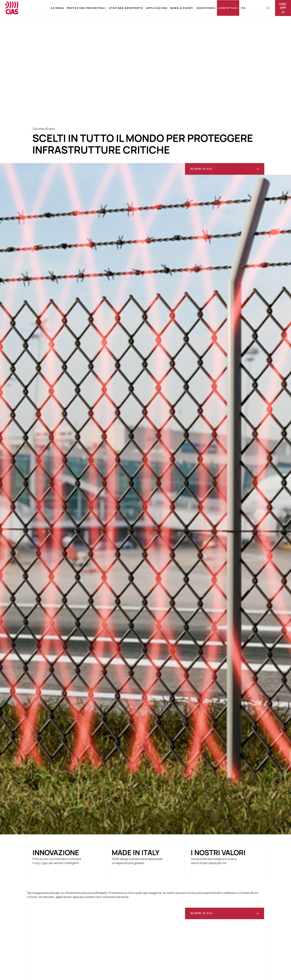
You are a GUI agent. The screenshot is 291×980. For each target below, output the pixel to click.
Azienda (57, 8)
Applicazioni (157, 8)
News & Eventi (182, 8)
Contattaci (228, 8)
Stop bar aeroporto (126, 8)
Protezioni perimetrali (86, 8)
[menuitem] (243, 8)
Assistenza (206, 8)
